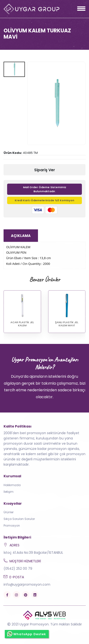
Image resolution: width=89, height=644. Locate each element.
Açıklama (21, 236)
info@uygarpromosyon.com (27, 584)
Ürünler (9, 512)
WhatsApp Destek (27, 634)
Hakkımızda (12, 485)
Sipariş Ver (45, 170)
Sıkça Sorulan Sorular (19, 519)
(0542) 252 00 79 (18, 569)
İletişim (9, 492)
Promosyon (12, 526)
